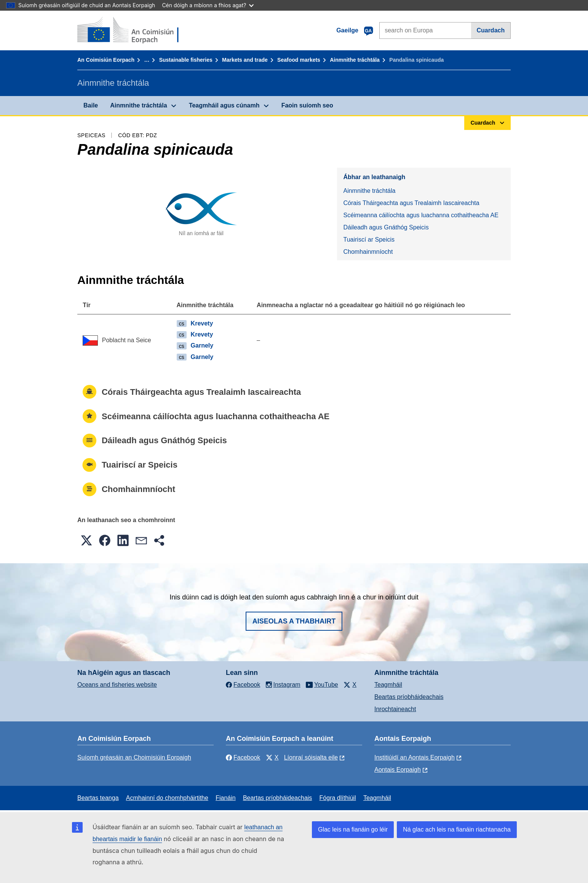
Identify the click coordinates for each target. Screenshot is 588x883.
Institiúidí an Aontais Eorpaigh (415, 757)
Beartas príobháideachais (409, 697)
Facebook (243, 757)
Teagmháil (388, 685)
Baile (91, 105)
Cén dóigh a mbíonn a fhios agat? (208, 5)
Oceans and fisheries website (117, 685)
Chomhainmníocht (368, 252)
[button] (86, 540)
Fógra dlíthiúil (338, 798)
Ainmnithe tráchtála (355, 60)
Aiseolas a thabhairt (294, 621)
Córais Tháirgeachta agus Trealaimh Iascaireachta (411, 203)
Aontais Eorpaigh (398, 770)
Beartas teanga (98, 798)
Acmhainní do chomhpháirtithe (167, 798)
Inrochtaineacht (395, 709)
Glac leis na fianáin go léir (353, 829)
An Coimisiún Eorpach (106, 60)
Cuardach (491, 30)
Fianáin (225, 798)
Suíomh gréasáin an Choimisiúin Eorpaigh (134, 757)
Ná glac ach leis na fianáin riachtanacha (457, 829)
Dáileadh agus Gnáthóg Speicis (386, 227)
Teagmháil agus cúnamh (224, 105)
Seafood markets (299, 60)
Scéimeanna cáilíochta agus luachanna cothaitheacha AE (421, 215)
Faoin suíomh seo (307, 105)
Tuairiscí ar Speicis (369, 240)
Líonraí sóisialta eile (311, 757)
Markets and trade (245, 60)
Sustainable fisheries (186, 60)
